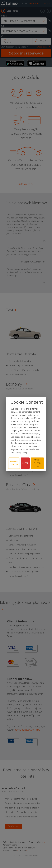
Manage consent (14, 463)
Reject (25, 463)
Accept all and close (37, 463)
